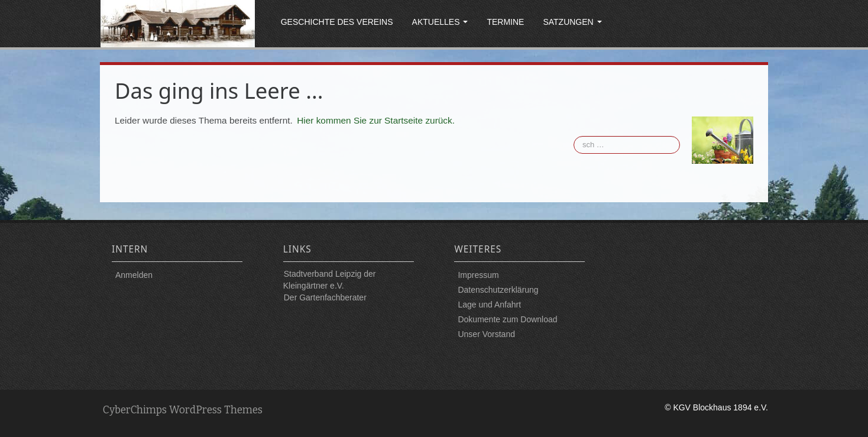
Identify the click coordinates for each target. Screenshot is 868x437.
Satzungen (572, 22)
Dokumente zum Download (507, 319)
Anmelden (134, 275)
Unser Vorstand (486, 334)
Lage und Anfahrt (489, 305)
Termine (505, 22)
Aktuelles (440, 22)
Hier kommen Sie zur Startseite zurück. (376, 120)
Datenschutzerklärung (498, 290)
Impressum (478, 275)
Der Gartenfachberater (325, 297)
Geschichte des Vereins (337, 22)
